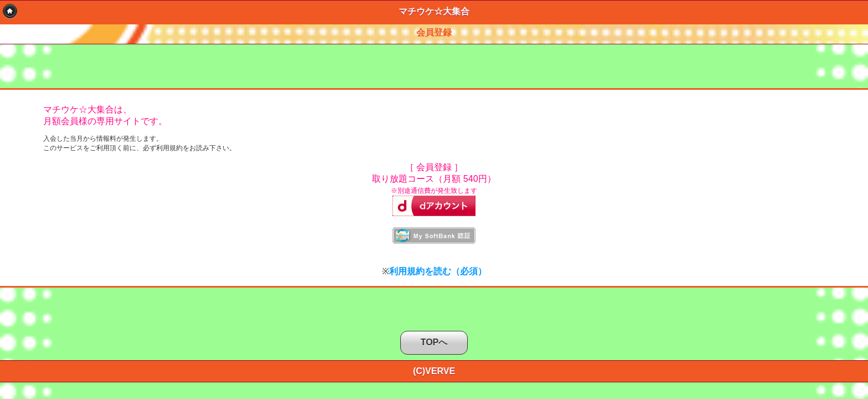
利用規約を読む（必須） (438, 271)
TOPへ (434, 342)
